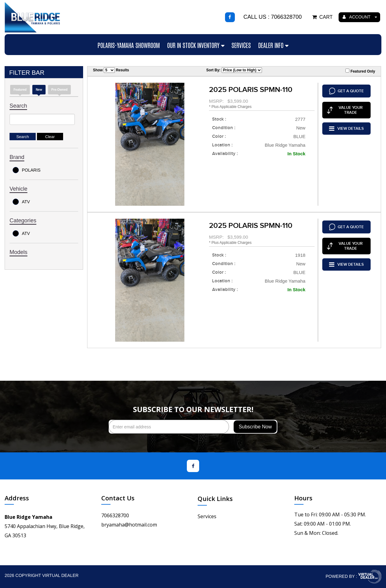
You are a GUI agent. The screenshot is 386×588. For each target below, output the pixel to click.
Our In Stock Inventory (196, 45)
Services (241, 45)
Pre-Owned (60, 90)
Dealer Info (273, 45)
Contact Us (118, 498)
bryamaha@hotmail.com (129, 525)
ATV (21, 202)
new (39, 90)
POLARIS (27, 170)
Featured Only (360, 71)
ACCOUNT (360, 17)
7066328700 (115, 515)
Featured (20, 90)
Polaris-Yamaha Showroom (129, 45)
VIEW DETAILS (346, 126)
